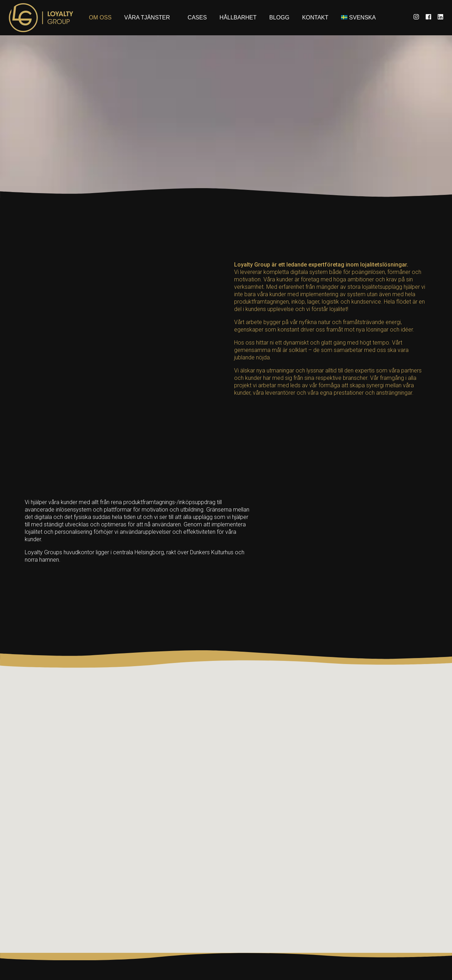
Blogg (279, 17)
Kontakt (315, 17)
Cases (197, 17)
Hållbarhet (238, 17)
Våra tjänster (147, 17)
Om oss (100, 17)
